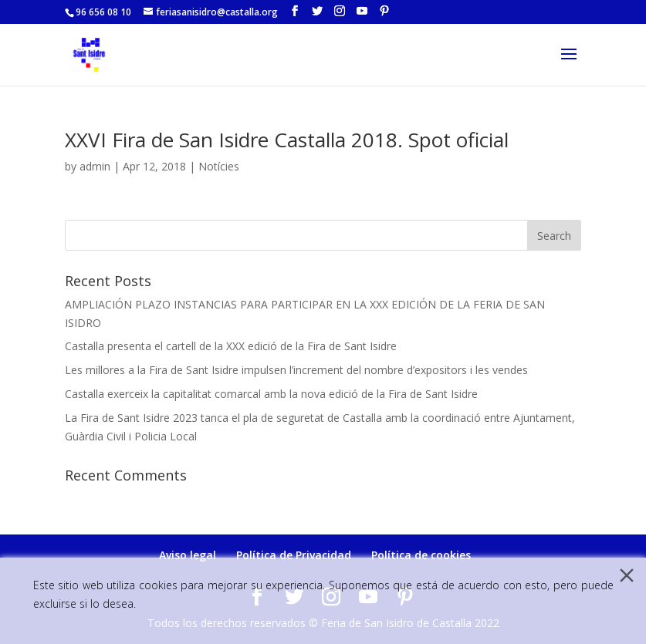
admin (95, 166)
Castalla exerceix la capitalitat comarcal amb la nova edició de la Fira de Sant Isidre (271, 394)
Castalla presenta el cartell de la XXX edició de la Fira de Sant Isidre (231, 346)
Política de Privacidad (294, 555)
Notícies (219, 166)
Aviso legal (188, 555)
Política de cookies (421, 555)
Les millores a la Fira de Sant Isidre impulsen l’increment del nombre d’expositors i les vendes (296, 370)
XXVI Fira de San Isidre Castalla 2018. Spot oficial (287, 140)
